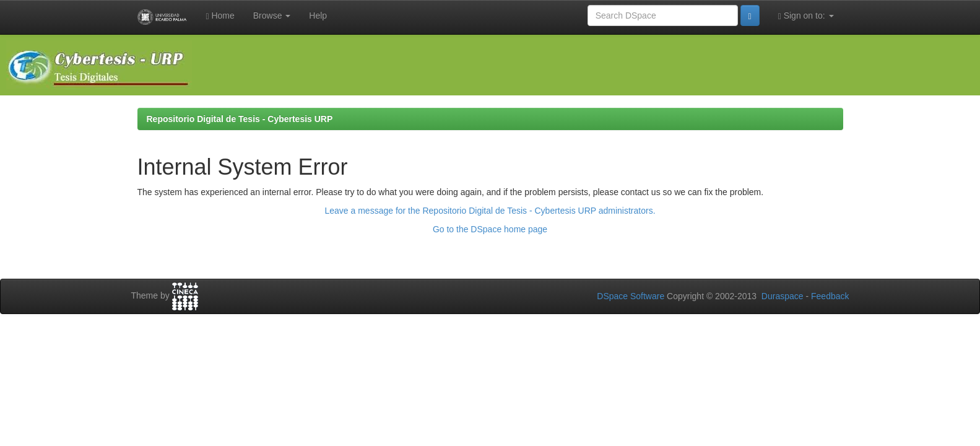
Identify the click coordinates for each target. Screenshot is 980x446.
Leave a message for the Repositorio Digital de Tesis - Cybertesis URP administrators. (490, 211)
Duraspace (783, 296)
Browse (272, 15)
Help (318, 15)
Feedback (830, 296)
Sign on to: (806, 16)
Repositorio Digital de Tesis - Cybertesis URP (240, 119)
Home (220, 16)
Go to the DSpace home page (490, 229)
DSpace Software (631, 296)
